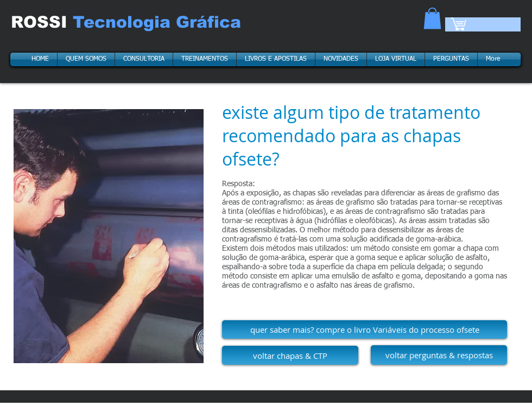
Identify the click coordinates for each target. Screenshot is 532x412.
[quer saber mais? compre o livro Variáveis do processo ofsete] (365, 329)
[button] (432, 18)
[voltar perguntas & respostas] (439, 355)
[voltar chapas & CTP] (290, 355)
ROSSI (42, 22)
